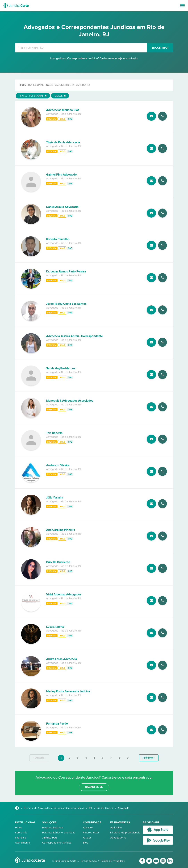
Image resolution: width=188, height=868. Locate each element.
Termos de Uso (89, 861)
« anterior (39, 758)
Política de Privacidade (113, 861)
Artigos (87, 838)
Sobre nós (21, 833)
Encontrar (160, 48)
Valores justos (91, 833)
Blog (86, 843)
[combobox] (81, 48)
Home (19, 828)
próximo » (149, 758)
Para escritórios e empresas (59, 833)
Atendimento (23, 843)
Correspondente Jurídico (57, 843)
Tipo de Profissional (33, 96)
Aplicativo (116, 828)
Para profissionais (53, 828)
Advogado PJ (118, 838)
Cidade (60, 96)
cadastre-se (94, 787)
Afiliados (88, 828)
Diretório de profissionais (125, 833)
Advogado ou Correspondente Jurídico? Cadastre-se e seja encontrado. (94, 58)
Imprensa (21, 838)
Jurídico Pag (50, 838)
